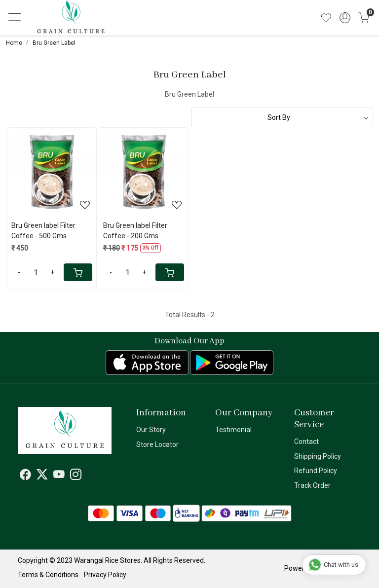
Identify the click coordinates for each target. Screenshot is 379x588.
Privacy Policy (105, 575)
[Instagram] (76, 476)
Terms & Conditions (48, 575)
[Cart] (78, 272)
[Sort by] (282, 117)
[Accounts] (345, 18)
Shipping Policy (318, 456)
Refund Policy (316, 471)
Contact (306, 441)
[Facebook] (25, 476)
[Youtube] (59, 476)
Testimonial (233, 430)
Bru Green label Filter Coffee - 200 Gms (135, 231)
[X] (42, 476)
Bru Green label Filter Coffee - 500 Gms (43, 231)
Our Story (151, 430)
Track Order (312, 485)
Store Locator (157, 444)
